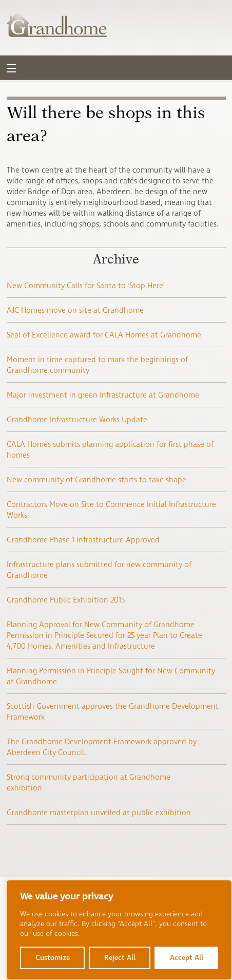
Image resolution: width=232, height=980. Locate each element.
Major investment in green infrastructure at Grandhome (103, 395)
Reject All (120, 958)
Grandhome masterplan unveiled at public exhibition (99, 813)
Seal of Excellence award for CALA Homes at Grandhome (104, 335)
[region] (119, 930)
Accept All (187, 958)
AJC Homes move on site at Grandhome (75, 310)
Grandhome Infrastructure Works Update (77, 420)
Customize (53, 958)
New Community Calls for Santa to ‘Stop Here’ (86, 286)
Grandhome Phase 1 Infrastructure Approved (83, 540)
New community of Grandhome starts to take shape (96, 480)
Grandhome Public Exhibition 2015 (66, 600)
